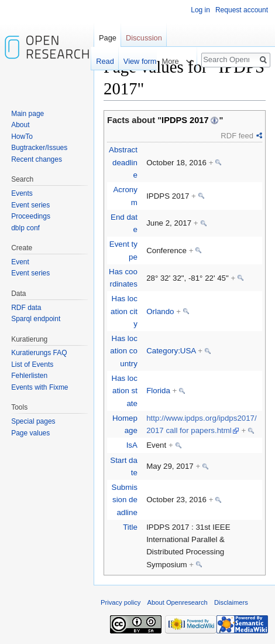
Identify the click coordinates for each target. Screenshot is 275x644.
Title (130, 527)
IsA (132, 445)
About (20, 125)
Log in (200, 10)
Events (22, 193)
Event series (30, 205)
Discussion (144, 38)
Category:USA (171, 351)
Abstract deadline (123, 162)
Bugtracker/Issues (39, 148)
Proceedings (31, 216)
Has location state (125, 391)
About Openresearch (178, 602)
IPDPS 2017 (185, 120)
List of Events (32, 364)
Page (108, 38)
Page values (30, 433)
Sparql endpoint (36, 319)
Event (20, 262)
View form (134, 61)
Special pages (33, 421)
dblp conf (25, 228)
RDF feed (237, 136)
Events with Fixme (39, 387)
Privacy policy (121, 602)
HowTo (22, 137)
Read (100, 61)
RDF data (26, 308)
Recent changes (37, 159)
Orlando (160, 311)
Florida (158, 391)
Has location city (124, 311)
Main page (27, 114)
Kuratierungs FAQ (39, 353)
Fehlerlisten (29, 376)
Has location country (124, 351)
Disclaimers (231, 602)
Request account (242, 10)
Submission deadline (125, 500)
